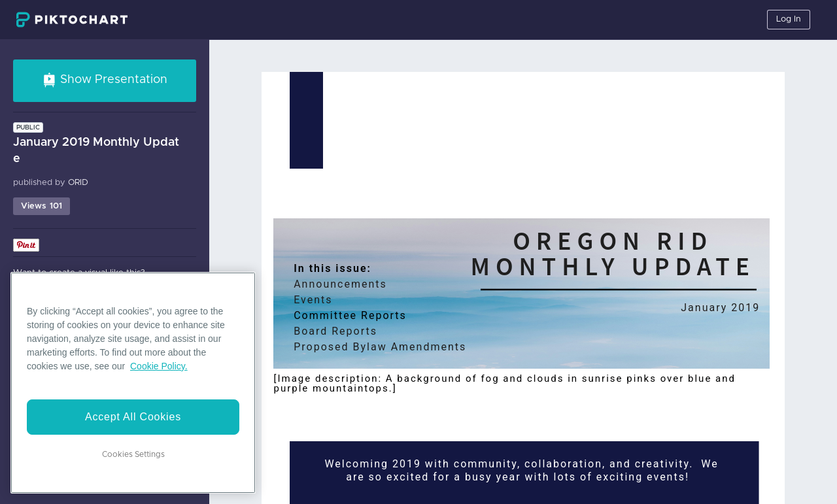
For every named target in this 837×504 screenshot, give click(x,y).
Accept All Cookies (133, 417)
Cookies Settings (133, 454)
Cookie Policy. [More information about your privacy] (159, 366)
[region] (133, 383)
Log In (789, 19)
